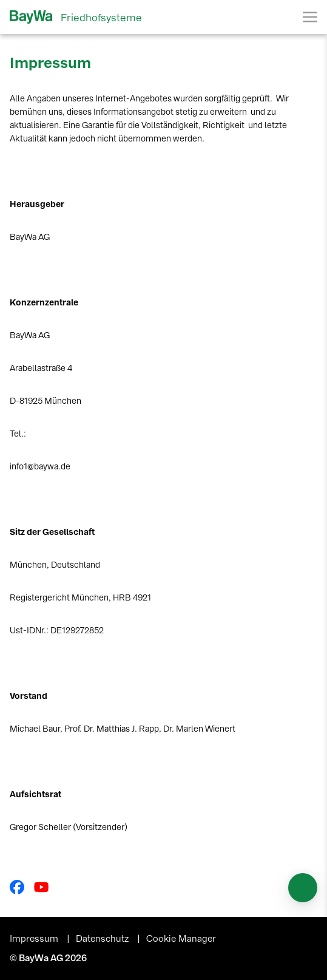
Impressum (35, 939)
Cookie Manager (181, 939)
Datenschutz (103, 939)
